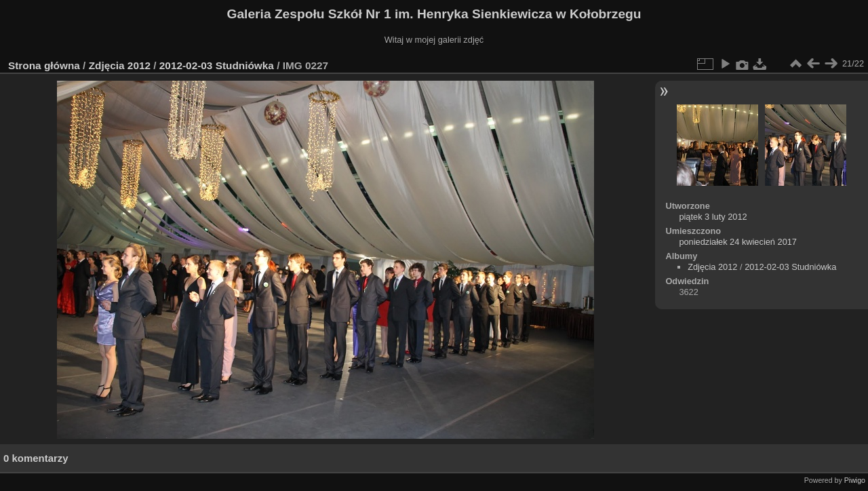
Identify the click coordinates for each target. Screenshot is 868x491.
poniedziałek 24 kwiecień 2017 (738, 242)
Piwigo (855, 480)
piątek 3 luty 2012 (713, 217)
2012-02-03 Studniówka (218, 65)
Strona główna (44, 65)
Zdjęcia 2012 (120, 65)
